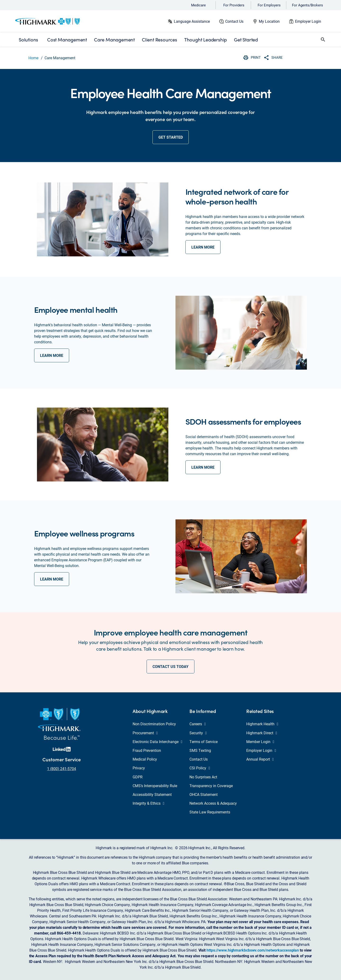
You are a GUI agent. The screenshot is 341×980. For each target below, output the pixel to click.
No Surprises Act (203, 777)
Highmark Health (262, 724)
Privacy (139, 768)
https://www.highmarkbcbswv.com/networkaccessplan (253, 950)
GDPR (138, 777)
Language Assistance (192, 21)
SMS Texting (200, 750)
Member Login (260, 742)
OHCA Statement (204, 794)
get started (171, 137)
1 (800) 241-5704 (62, 769)
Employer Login (308, 21)
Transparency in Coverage (211, 786)
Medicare (198, 5)
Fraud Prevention (147, 750)
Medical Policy (145, 759)
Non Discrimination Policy (154, 724)
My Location (269, 21)
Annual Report (260, 759)
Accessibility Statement (152, 794)
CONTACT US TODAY (170, 666)
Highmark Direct (262, 733)
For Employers (269, 5)
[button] (323, 40)
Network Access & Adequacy (213, 803)
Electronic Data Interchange (157, 742)
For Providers (234, 5)
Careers (198, 724)
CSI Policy (200, 768)
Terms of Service (204, 742)
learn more (203, 247)
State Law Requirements (210, 812)
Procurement (145, 733)
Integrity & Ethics (148, 803)
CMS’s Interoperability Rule (155, 786)
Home (33, 58)
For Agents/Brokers (307, 5)
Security (198, 733)
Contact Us (234, 21)
